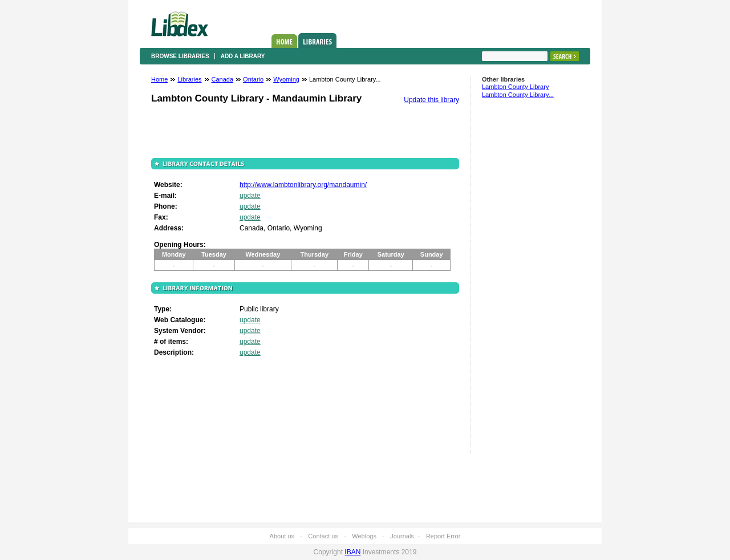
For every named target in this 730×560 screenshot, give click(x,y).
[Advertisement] (516, 281)
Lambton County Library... (518, 95)
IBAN (352, 552)
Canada (223, 79)
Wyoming (286, 79)
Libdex (180, 24)
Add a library (243, 56)
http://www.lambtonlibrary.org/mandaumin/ (303, 185)
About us (282, 536)
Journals (402, 536)
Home (284, 41)
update (250, 196)
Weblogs (364, 536)
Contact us (323, 536)
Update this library (431, 100)
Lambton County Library (515, 87)
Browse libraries (180, 56)
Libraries (317, 40)
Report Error (443, 536)
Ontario (253, 79)
